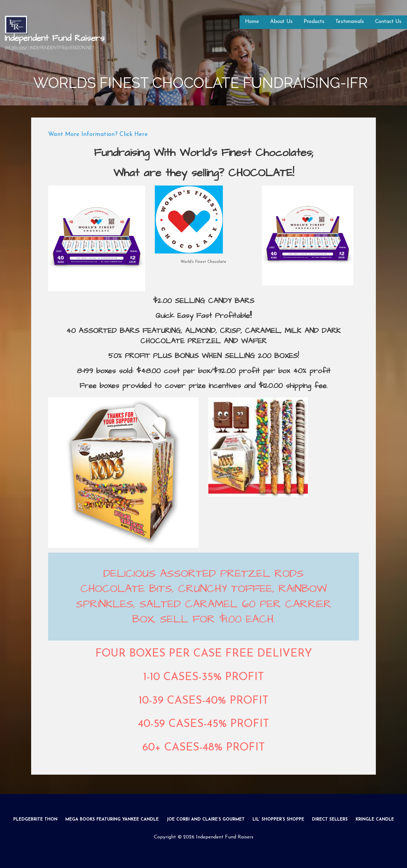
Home (252, 22)
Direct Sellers (330, 820)
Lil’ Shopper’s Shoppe (278, 820)
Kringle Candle (375, 820)
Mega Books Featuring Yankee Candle (112, 820)
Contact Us (388, 22)
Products (314, 22)
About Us (281, 22)
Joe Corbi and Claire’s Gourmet (206, 820)
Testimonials (350, 22)
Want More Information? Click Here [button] (98, 134)
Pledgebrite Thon (35, 820)
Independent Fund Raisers (55, 38)
